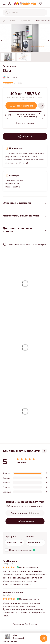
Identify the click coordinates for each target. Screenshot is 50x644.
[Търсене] (7, 13)
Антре (12, 21)
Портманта (25, 21)
